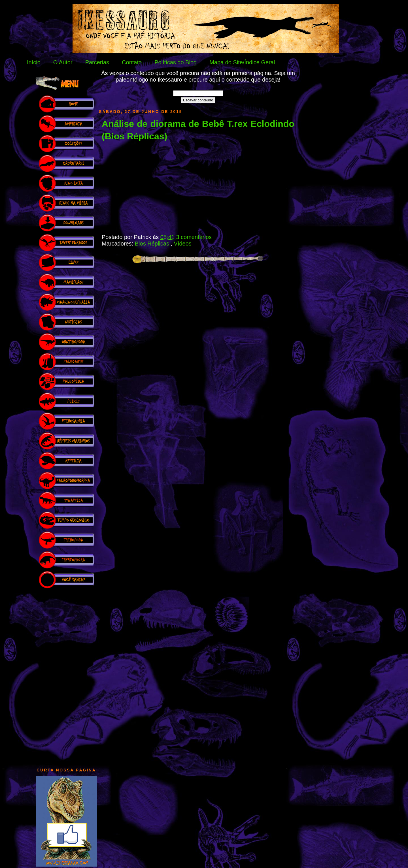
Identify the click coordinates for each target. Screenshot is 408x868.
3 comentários (194, 237)
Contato (132, 62)
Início (34, 62)
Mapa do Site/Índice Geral (242, 62)
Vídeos (183, 244)
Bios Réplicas (153, 244)
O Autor (63, 62)
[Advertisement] (66, 675)
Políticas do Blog (176, 62)
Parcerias (97, 62)
